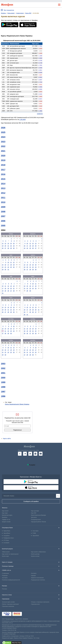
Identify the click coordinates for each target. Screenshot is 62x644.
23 (14, 246)
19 (3, 246)
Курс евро (5, 513)
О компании (5, 573)
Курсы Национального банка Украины (17, 404)
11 (30, 243)
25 (30, 248)
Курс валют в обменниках (38, 552)
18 (30, 246)
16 (14, 243)
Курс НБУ (34, 513)
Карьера (33, 576)
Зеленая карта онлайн (8, 602)
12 (3, 243)
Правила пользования (37, 578)
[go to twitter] (30, 454)
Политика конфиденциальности (11, 580)
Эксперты (5, 578)
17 (27, 246)
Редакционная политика (38, 580)
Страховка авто (35, 604)
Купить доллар (35, 554)
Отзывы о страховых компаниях (40, 602)
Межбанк (5, 517)
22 (11, 246)
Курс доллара (35, 511)
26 (3, 248)
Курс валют (5, 511)
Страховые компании (8, 606)
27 (5, 248)
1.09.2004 (23, 119)
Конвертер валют (36, 520)
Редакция (5, 576)
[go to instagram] (35, 454)
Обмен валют (6, 552)
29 (11, 248)
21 (8, 246)
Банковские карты (7, 515)
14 (8, 243)
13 (5, 243)
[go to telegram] (25, 454)
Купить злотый (35, 556)
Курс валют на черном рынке (10, 554)
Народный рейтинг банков (38, 522)
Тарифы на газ (6, 520)
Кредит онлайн (6, 522)
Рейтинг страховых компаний (10, 604)
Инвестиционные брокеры (38, 515)
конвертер (40, 114)
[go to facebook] (20, 454)
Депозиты (34, 517)
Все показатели (9, 10)
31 (8, 269)
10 (27, 243)
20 (5, 246)
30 (14, 248)
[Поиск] (58, 496)
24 (27, 248)
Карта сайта (7, 439)
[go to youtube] (41, 454)
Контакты (34, 573)
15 (11, 243)
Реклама (4, 589)
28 (8, 248)
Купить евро (5, 556)
